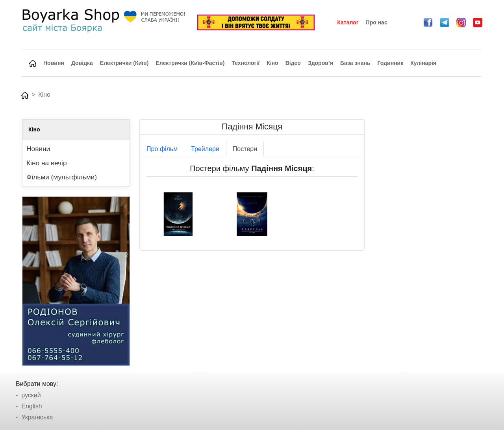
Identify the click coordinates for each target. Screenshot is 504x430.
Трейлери (205, 149)
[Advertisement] (428, 237)
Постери (245, 149)
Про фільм (162, 149)
